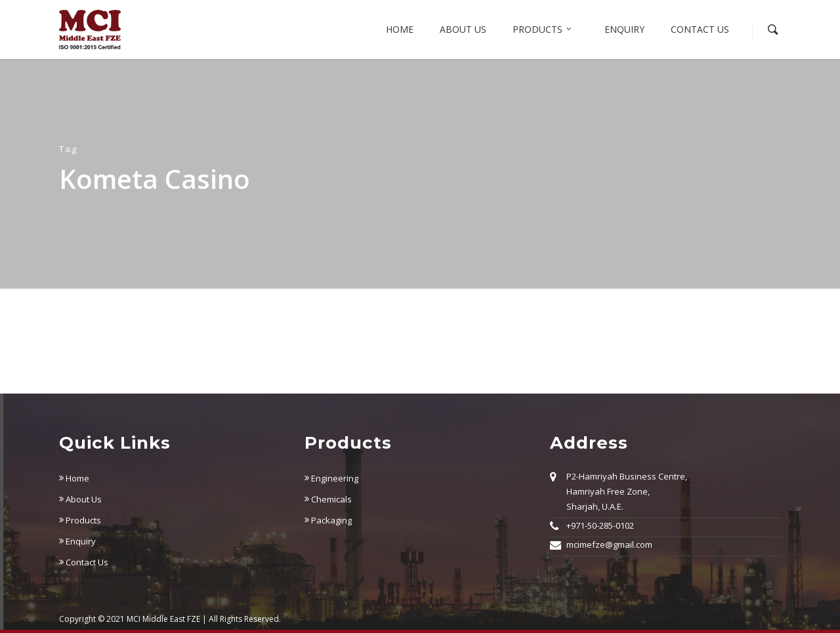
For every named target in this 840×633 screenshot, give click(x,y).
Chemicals (328, 499)
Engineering (331, 478)
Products (543, 30)
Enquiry (624, 29)
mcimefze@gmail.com (609, 544)
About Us (80, 499)
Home (400, 29)
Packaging (328, 520)
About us (463, 29)
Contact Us (700, 29)
